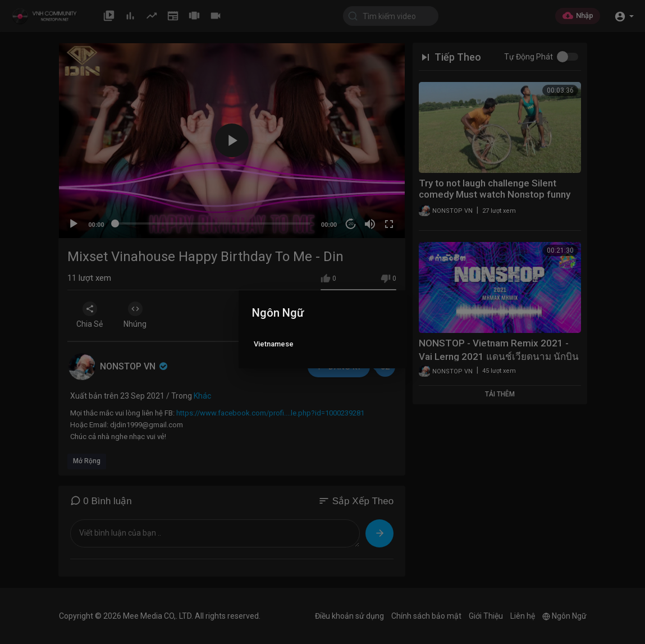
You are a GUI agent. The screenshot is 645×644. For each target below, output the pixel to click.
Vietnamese (274, 344)
